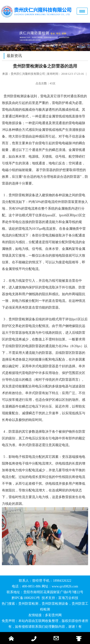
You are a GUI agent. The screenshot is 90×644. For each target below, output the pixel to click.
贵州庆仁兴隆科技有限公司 (28, 74)
